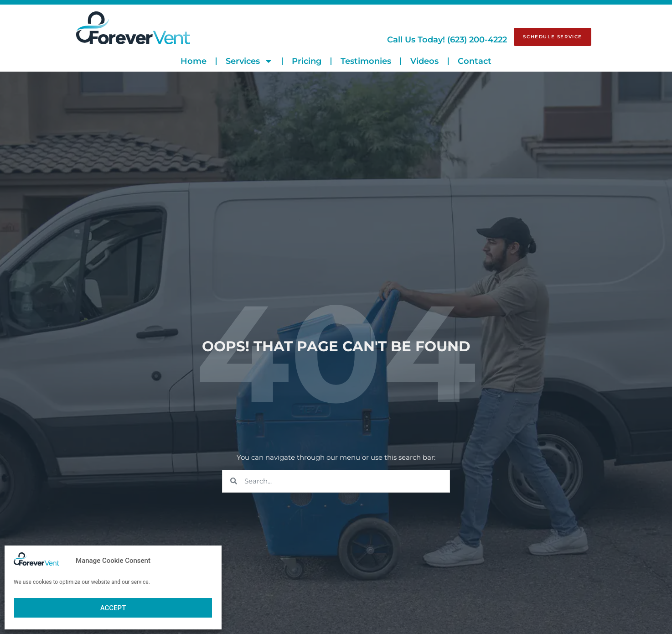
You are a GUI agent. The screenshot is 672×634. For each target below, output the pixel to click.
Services (249, 61)
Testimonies (366, 61)
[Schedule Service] (553, 37)
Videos (424, 61)
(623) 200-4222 (447, 40)
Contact (475, 61)
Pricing (307, 61)
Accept (113, 608)
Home (194, 61)
